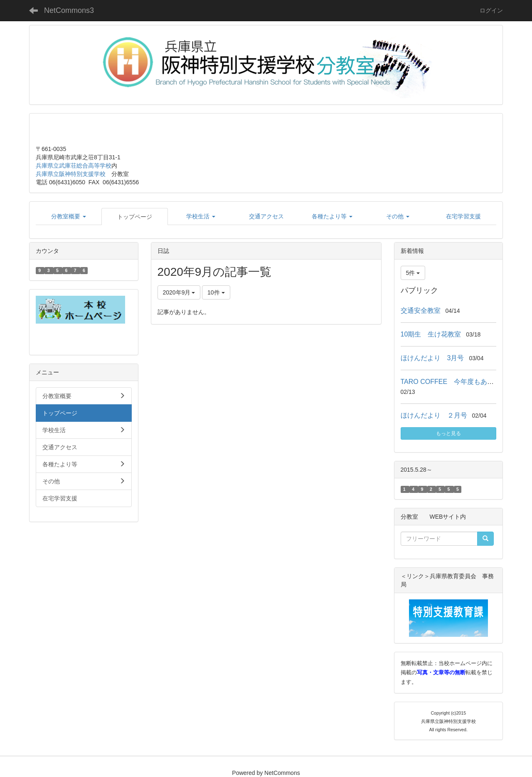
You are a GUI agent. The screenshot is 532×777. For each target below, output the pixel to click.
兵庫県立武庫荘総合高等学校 (74, 166)
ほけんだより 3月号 (432, 358)
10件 (216, 292)
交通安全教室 (421, 311)
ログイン (491, 10)
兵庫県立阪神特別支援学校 (71, 174)
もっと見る (448, 433)
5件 (413, 273)
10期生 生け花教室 (431, 334)
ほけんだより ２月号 (434, 415)
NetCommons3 (69, 10)
